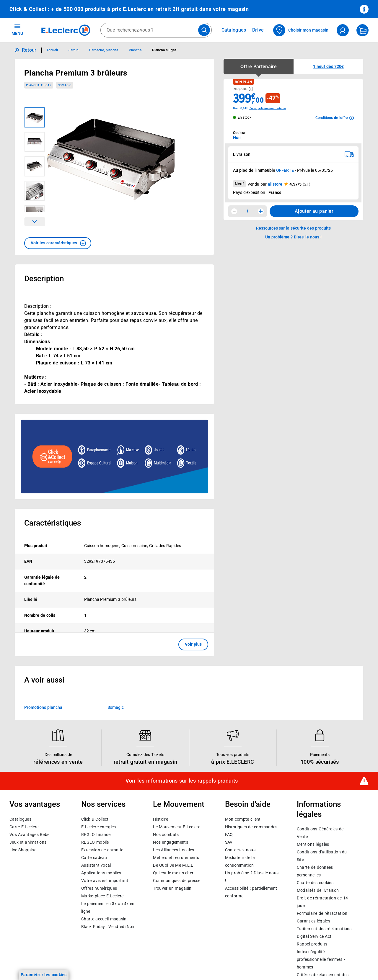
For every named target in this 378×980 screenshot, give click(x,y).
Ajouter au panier (314, 211)
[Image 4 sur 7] (35, 191)
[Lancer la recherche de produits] (204, 30)
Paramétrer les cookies (44, 975)
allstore (275, 184)
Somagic (116, 857)
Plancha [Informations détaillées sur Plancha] (135, 50)
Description (44, 279)
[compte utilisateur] (343, 30)
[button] (58, 243)
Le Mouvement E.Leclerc (176, 976)
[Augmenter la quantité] (261, 211)
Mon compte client (243, 969)
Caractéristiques (53, 523)
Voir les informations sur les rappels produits (182, 930)
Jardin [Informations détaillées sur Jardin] (74, 50)
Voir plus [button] (193, 644)
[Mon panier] (362, 30)
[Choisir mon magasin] (301, 30)
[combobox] (156, 30)
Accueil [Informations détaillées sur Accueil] (52, 50)
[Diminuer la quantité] (234, 211)
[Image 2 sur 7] (35, 142)
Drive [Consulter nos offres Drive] (258, 30)
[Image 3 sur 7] (35, 166)
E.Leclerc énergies (98, 976)
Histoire (160, 969)
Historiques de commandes (251, 976)
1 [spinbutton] (247, 211)
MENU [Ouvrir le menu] (17, 30)
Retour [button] (29, 50)
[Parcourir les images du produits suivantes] (35, 222)
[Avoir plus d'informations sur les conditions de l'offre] (335, 118)
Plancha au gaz (39, 85)
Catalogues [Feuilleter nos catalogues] (234, 30)
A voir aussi (44, 830)
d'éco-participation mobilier (267, 108)
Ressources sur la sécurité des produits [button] (294, 228)
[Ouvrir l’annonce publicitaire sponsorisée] (114, 457)
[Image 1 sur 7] (35, 117)
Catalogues (20, 969)
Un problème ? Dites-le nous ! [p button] (294, 237)
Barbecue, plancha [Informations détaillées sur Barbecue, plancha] (104, 50)
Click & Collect (95, 969)
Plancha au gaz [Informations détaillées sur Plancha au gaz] (164, 50)
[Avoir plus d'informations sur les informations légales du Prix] (251, 89)
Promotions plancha (43, 857)
